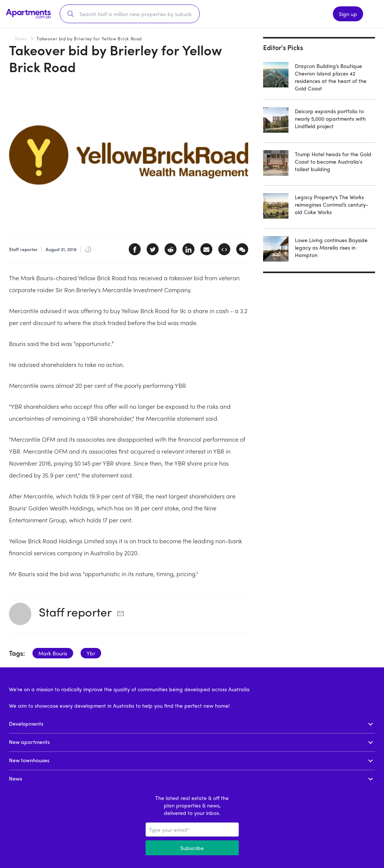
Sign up (348, 14)
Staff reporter (75, 612)
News (21, 38)
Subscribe (192, 848)
